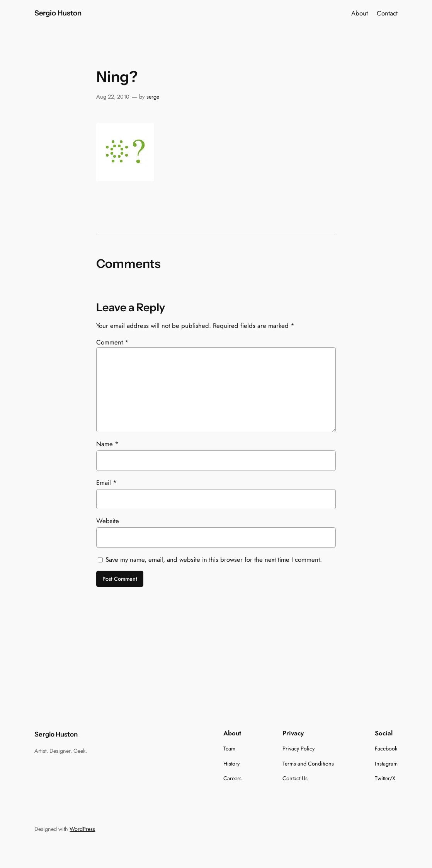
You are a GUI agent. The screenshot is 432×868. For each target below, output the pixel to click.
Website (108, 521)
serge (153, 97)
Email (106, 483)
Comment (112, 342)
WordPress (82, 829)
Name (107, 444)
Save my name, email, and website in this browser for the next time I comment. (214, 559)
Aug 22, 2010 (113, 97)
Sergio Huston (58, 13)
